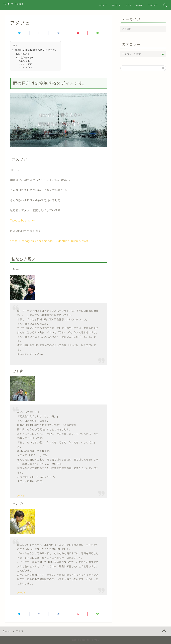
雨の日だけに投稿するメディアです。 (36, 50)
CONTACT (153, 5)
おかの (29, 67)
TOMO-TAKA (14, 4)
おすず (29, 64)
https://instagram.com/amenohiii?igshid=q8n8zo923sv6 (49, 241)
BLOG (128, 5)
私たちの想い (27, 57)
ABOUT (103, 5)
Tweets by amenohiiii (25, 220)
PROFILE (116, 5)
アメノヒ (25, 54)
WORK (139, 5)
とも (28, 61)
